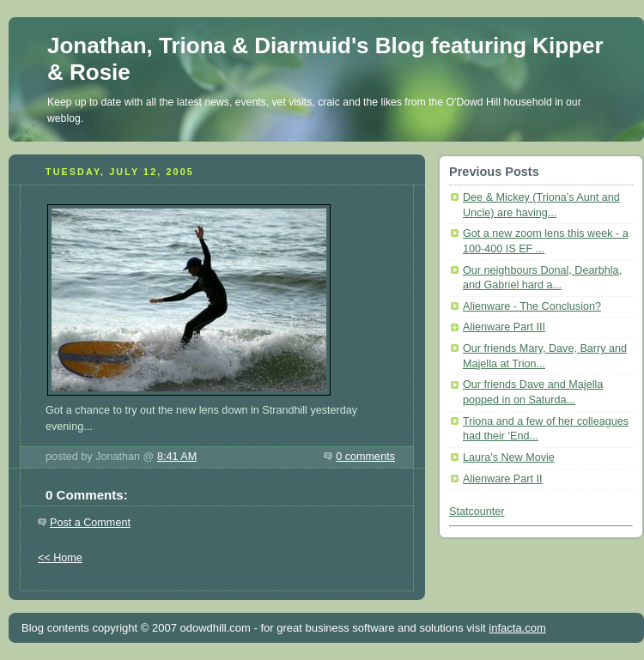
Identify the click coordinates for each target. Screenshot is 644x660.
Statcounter (477, 512)
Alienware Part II (503, 479)
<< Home (60, 558)
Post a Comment (90, 523)
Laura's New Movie (509, 457)
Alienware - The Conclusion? (532, 306)
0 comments (365, 457)
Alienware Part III (504, 327)
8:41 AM (177, 457)
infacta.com (517, 628)
